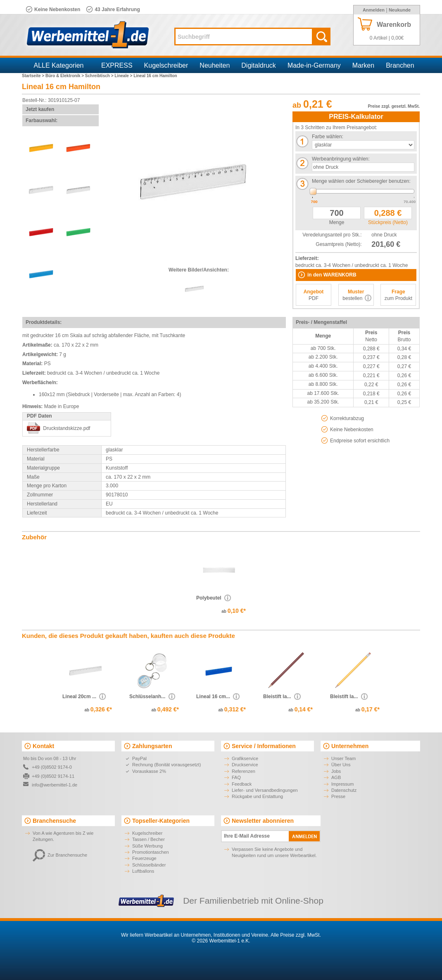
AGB (336, 777)
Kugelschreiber (166, 65)
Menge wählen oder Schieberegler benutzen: (361, 181)
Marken (363, 65)
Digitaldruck (259, 65)
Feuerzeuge (144, 858)
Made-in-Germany (314, 65)
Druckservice (245, 765)
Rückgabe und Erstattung (257, 796)
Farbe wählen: (328, 137)
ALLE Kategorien (59, 65)
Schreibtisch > (100, 76)
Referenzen (244, 771)
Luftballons (143, 871)
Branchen (400, 65)
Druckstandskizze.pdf (67, 428)
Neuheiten (215, 65)
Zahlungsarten (152, 746)
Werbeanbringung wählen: (341, 159)
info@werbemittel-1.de (55, 785)
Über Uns (341, 765)
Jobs (336, 771)
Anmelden (374, 10)
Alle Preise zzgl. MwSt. (296, 935)
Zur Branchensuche (60, 855)
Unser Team (343, 758)
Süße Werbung (147, 846)
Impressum (342, 784)
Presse (338, 796)
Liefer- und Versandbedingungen (265, 790)
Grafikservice (245, 758)
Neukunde (400, 10)
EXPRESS (117, 65)
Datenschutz (344, 790)
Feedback (242, 784)
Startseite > (34, 76)
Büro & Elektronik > (65, 76)
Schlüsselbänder (149, 865)
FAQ (236, 777)
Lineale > (124, 76)
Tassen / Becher (149, 839)
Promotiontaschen (151, 852)
